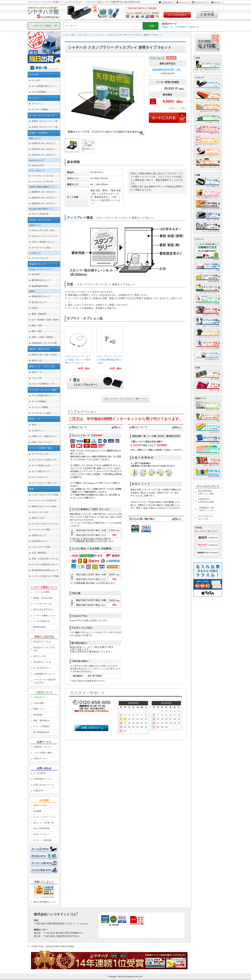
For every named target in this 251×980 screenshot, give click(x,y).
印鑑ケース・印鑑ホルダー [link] (44, 436)
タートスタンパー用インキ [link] (44, 483)
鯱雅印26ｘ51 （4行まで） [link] (44, 203)
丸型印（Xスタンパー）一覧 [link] (45, 127)
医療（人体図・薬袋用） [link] (43, 337)
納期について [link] (39, 709)
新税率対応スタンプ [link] (41, 296)
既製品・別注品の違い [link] (43, 598)
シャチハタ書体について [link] (44, 615)
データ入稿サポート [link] (42, 668)
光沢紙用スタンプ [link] (40, 541)
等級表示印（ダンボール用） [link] (45, 343)
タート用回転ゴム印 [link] (41, 466)
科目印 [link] (35, 308)
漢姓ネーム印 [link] (38, 518)
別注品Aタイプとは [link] (42, 642)
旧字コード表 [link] (39, 656)
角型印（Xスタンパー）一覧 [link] (45, 121)
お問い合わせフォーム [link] (43, 785)
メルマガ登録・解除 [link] (42, 753)
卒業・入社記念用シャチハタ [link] (45, 559)
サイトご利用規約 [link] (41, 726)
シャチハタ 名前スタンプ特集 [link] (45, 576)
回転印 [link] (45, 355)
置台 (86, 382)
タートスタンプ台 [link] (40, 454)
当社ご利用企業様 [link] (41, 828)
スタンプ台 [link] (37, 378)
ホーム (217, 3)
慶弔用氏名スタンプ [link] (41, 280)
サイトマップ (200, 3)
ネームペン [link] (37, 104)
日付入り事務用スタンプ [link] (43, 242)
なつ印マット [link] (38, 431)
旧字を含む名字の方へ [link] (43, 610)
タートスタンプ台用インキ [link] (44, 460)
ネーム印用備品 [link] (39, 92)
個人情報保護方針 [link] (41, 732)
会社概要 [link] (37, 811)
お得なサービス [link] (40, 758)
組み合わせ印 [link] (38, 165)
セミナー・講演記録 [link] (42, 840)
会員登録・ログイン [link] (42, 747)
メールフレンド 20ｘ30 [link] (42, 182)
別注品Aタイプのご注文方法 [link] (44, 649)
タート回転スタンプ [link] (41, 471)
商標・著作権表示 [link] (41, 721)
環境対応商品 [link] (39, 627)
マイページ (184, 3)
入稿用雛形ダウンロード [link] (44, 674)
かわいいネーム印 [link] (40, 512)
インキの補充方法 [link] (41, 621)
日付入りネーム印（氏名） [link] (44, 230)
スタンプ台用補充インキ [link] (43, 384)
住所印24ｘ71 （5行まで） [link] (44, 155)
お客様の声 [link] (38, 791)
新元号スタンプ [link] (39, 302)
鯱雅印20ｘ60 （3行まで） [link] (44, 198)
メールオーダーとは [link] (42, 604)
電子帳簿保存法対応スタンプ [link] (45, 570)
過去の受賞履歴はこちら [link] (44, 902)
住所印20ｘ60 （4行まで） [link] (44, 149)
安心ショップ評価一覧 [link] (43, 823)
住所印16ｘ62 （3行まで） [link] (44, 143)
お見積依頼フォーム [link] (42, 779)
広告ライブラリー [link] (41, 834)
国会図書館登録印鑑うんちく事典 (206, 492)
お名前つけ (194, 27)
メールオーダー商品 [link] (41, 530)
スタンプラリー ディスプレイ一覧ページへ (125, 399)
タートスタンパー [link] (40, 477)
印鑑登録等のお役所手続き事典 (206, 501)
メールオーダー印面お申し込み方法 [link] (44, 681)
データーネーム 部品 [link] (41, 248)
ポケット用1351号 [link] (40, 214)
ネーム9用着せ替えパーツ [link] (43, 86)
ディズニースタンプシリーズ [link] (45, 524)
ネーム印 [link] (36, 80)
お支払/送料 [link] (39, 703)
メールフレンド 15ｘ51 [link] (42, 176)
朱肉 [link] (34, 425)
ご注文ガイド (167, 3)
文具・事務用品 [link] (39, 553)
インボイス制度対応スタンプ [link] (45, 565)
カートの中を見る (177, 15)
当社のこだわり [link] (40, 805)
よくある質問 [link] (39, 773)
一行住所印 (180, 27)
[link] (78, 349)
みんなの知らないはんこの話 (206, 517)
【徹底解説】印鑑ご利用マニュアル (206, 509)
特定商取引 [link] (38, 715)
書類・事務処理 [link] (39, 314)
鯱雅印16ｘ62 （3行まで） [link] (44, 192)
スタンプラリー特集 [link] (41, 547)
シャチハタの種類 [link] (41, 592)
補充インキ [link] (37, 372)
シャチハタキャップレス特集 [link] (45, 495)
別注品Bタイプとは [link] (42, 662)
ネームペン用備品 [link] (40, 109)
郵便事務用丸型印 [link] (40, 286)
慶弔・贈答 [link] (37, 331)
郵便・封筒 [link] (37, 325)
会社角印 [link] (36, 274)
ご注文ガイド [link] (39, 697)
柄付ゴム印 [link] (37, 361)
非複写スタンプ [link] (39, 535)
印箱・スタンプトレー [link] (42, 442)
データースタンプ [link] (40, 258)
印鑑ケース (167, 27)
